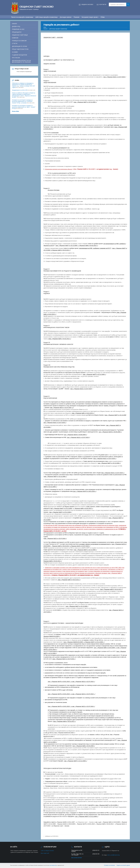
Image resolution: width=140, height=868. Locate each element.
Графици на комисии (19, 41)
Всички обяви (15, 111)
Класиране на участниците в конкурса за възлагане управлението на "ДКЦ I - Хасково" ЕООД (24, 107)
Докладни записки (66, 17)
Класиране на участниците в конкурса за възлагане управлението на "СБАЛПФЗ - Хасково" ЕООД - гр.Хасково (22, 101)
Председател (17, 32)
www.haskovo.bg (53, 865)
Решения (76, 17)
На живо (15, 52)
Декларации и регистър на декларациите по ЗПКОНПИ (21, 61)
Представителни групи (20, 49)
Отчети (15, 43)
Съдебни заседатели (19, 55)
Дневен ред (16, 26)
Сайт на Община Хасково (47, 851)
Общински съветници (20, 35)
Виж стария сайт (45, 853)
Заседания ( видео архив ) (90, 17)
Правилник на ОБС (18, 29)
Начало (45, 29)
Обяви (103, 17)
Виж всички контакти (77, 858)
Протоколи (16, 58)
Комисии (15, 38)
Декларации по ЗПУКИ (19, 46)
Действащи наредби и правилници (46, 17)
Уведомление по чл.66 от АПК (20, 90)
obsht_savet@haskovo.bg (113, 855)
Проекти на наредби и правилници (22, 17)
